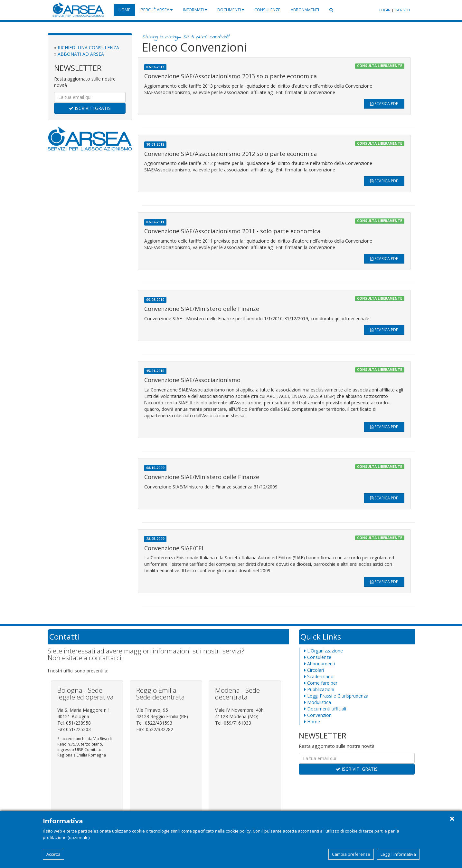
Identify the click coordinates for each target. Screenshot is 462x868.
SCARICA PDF (384, 104)
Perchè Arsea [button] (157, 10)
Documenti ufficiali (325, 709)
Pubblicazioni (319, 689)
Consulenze (267, 10)
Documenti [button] (231, 10)
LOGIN (385, 10)
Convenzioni (318, 715)
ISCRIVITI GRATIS (90, 108)
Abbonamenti (305, 10)
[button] (331, 10)
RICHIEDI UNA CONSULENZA (88, 48)
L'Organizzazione (324, 651)
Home (124, 10)
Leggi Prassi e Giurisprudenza (336, 696)
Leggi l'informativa (398, 854)
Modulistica (318, 702)
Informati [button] (195, 10)
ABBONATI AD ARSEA (81, 54)
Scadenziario (319, 676)
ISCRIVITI (402, 10)
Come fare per (321, 683)
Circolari (314, 670)
